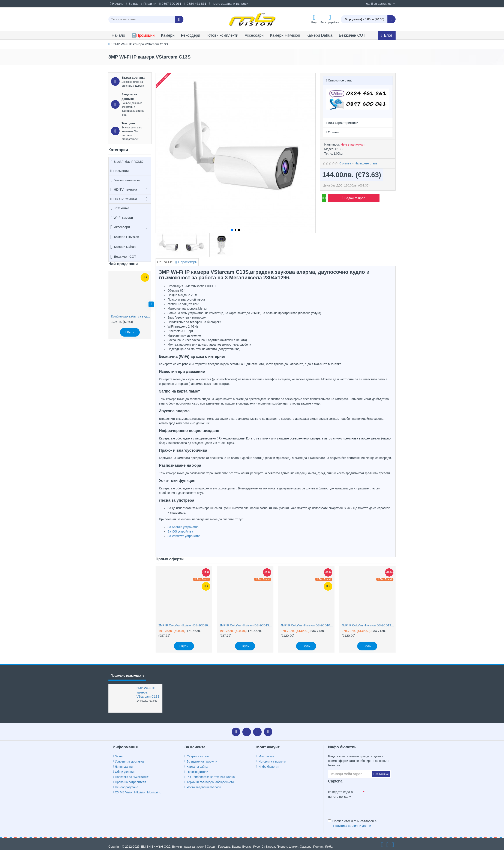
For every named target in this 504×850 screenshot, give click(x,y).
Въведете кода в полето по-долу (340, 789)
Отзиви (333, 127)
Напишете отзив (366, 158)
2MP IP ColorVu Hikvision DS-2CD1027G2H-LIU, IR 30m (185, 620)
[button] (151, 304)
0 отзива (345, 158)
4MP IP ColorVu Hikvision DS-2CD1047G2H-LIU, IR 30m (307, 620)
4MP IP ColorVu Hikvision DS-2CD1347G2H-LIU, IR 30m (368, 620)
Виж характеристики (343, 117)
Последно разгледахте (127, 670)
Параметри (191, 262)
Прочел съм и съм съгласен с (352, 818)
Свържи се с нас (340, 80)
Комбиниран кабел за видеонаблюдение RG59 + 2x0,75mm (131, 316)
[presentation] (358, 803)
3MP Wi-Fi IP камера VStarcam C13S (148, 687)
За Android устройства (183, 527)
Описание (166, 262)
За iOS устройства (180, 531)
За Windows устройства (184, 536)
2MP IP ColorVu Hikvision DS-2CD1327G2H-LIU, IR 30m (246, 620)
